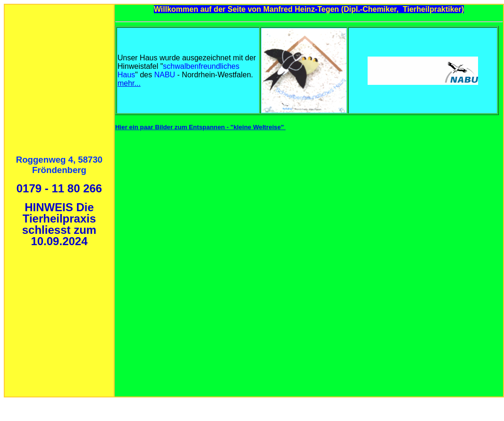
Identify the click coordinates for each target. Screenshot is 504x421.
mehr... (129, 83)
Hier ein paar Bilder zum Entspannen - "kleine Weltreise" (200, 127)
